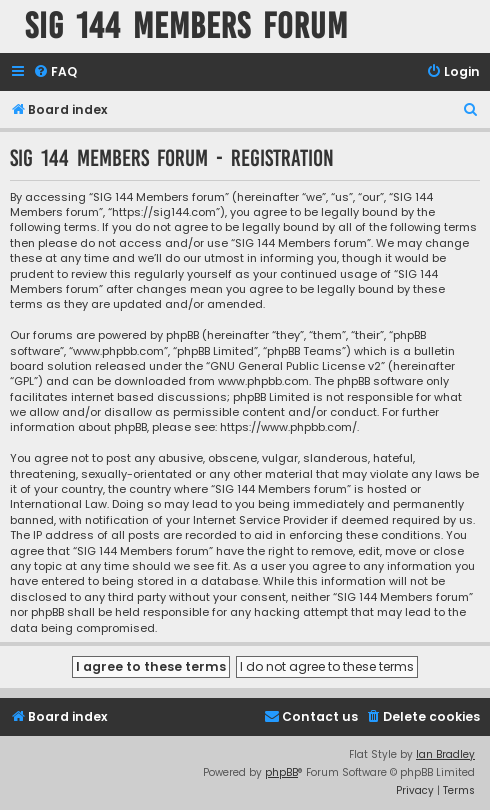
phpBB (281, 772)
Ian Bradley (445, 754)
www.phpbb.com (263, 381)
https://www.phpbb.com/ (288, 427)
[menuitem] (55, 72)
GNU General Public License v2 (295, 366)
